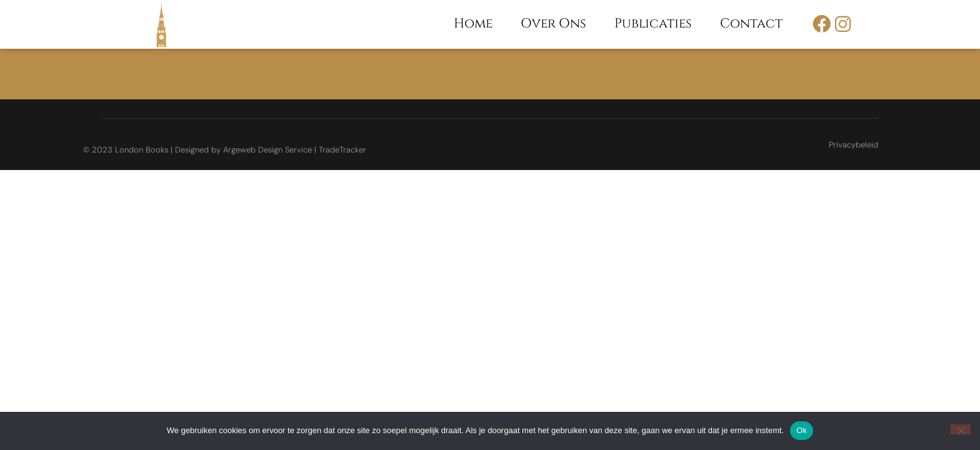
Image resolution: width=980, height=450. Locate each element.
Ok (802, 430)
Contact (751, 24)
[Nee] (961, 429)
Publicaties (653, 24)
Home (473, 24)
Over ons (553, 24)
